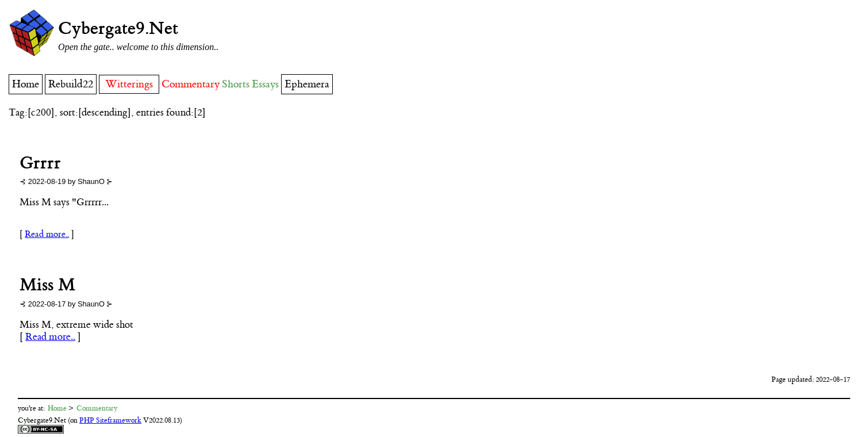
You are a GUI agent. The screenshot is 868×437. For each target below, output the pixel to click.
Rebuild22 (71, 84)
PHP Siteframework (110, 420)
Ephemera (307, 84)
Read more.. (47, 234)
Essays (265, 84)
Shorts (236, 84)
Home (26, 84)
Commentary (191, 84)
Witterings (129, 84)
